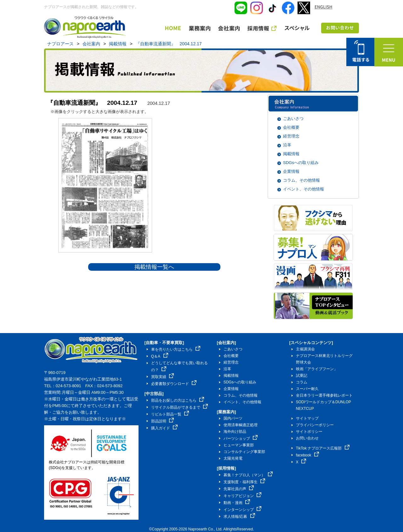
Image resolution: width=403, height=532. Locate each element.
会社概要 (291, 127)
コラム (302, 382)
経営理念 (291, 136)
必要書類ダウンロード (174, 384)
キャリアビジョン (243, 496)
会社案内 (91, 44)
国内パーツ (233, 418)
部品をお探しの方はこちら (178, 400)
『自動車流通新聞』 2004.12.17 (169, 44)
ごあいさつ (293, 119)
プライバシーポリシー (315, 425)
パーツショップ (241, 439)
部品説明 (163, 421)
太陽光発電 (233, 458)
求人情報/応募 (239, 517)
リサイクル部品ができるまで (180, 407)
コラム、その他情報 (301, 180)
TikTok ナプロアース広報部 (323, 448)
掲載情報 (118, 44)
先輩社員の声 (239, 489)
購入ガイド (165, 428)
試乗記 (302, 376)
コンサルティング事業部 (244, 452)
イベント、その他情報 (304, 189)
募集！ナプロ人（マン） (248, 475)
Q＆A (160, 356)
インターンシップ (243, 510)
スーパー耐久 (307, 389)
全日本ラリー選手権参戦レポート (324, 395)
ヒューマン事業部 (239, 445)
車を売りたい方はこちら (176, 349)
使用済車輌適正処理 (241, 425)
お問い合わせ (307, 438)
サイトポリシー (309, 432)
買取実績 (163, 377)
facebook (307, 455)
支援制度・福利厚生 (244, 482)
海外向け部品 (235, 432)
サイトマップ (307, 418)
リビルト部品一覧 (170, 414)
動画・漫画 (237, 503)
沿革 (287, 145)
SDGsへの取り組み (301, 163)
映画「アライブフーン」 (317, 369)
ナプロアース (60, 44)
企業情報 (291, 171)
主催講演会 (305, 349)
